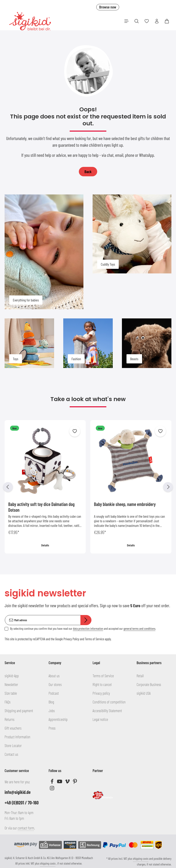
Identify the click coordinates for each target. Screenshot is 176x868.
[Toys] (29, 343)
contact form (26, 828)
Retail (140, 676)
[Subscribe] (86, 620)
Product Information (17, 737)
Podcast (54, 693)
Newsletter (11, 684)
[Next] (168, 487)
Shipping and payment (19, 711)
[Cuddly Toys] (132, 234)
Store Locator (13, 745)
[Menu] (126, 21)
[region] (88, 487)
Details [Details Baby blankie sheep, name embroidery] (131, 545)
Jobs (52, 711)
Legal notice (100, 719)
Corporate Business (149, 684)
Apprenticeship (58, 719)
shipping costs (48, 863)
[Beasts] (147, 343)
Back (88, 171)
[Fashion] (88, 343)
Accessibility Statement (107, 711)
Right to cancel (102, 684)
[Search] (137, 21)
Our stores (55, 684)
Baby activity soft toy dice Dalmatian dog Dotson (41, 507)
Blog (51, 702)
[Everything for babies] (44, 252)
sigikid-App (12, 676)
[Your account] (157, 21)
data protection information (88, 628)
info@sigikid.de (18, 792)
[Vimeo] (68, 782)
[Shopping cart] (167, 21)
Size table (11, 693)
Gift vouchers (13, 728)
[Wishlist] (147, 21)
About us (54, 676)
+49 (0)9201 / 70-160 (22, 803)
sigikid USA (144, 693)
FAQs (8, 702)
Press (52, 728)
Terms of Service (94, 639)
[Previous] (8, 487)
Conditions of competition (109, 702)
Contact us (11, 754)
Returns (10, 719)
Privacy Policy (71, 639)
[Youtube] (60, 782)
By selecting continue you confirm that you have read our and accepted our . (83, 628)
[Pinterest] (75, 782)
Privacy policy (101, 693)
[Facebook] (52, 782)
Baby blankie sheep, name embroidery (125, 504)
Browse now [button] (108, 7)
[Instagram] (52, 789)
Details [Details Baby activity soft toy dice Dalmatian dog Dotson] (45, 545)
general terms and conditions (139, 628)
